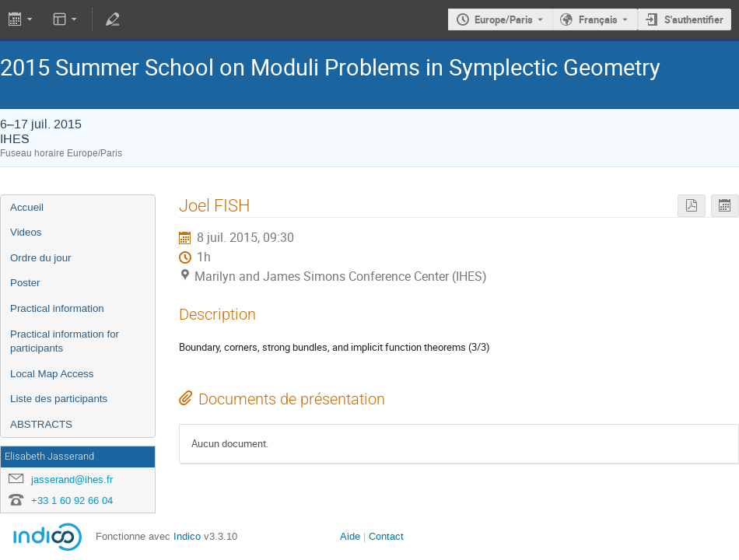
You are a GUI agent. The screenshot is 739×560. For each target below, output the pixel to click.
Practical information (57, 308)
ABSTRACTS (41, 424)
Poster (25, 283)
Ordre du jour (41, 258)
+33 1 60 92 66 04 (72, 500)
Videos (26, 232)
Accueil (27, 207)
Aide (350, 536)
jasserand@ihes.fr (72, 479)
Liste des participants (59, 399)
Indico (187, 536)
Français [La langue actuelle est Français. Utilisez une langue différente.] (598, 19)
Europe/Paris (504, 19)
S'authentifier (694, 19)
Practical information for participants (65, 341)
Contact (386, 536)
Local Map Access (52, 374)
